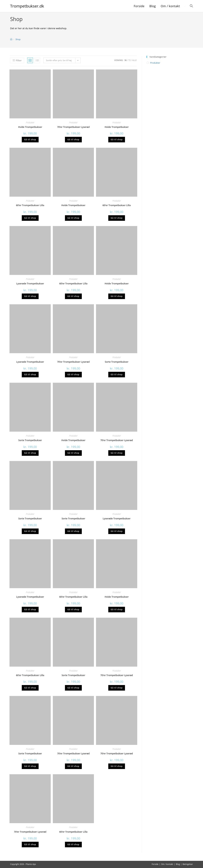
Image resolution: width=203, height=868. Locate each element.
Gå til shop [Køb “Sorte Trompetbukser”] (117, 374)
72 (129, 60)
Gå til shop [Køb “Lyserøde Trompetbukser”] (30, 296)
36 (125, 60)
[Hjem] (11, 39)
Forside (155, 864)
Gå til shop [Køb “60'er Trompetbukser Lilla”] (30, 218)
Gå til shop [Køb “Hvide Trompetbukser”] (30, 140)
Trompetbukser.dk (27, 6)
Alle (134, 60)
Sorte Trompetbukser (117, 362)
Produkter (30, 123)
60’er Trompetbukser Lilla (30, 205)
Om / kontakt (167, 864)
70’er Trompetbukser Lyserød (73, 127)
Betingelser (188, 864)
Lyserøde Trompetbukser (30, 283)
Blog (178, 864)
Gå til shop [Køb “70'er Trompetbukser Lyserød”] (73, 140)
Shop (18, 39)
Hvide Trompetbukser (30, 127)
